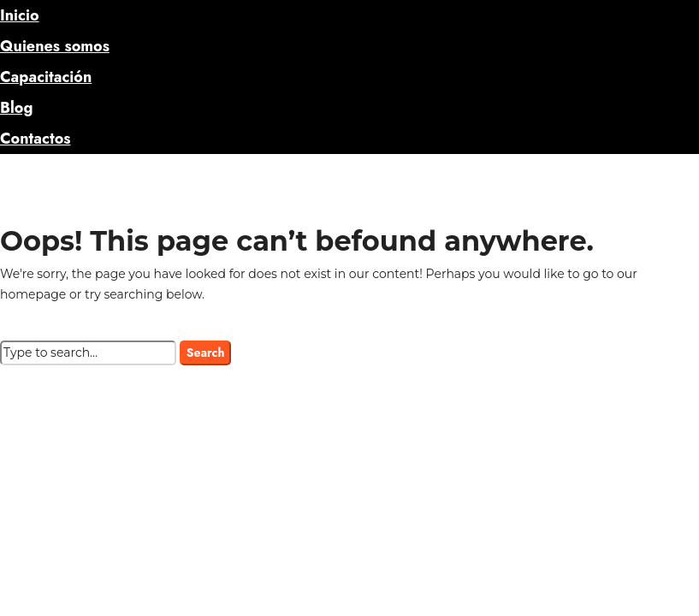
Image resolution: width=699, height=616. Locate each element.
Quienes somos (55, 46)
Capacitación (46, 77)
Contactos (35, 139)
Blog (16, 108)
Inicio (20, 15)
